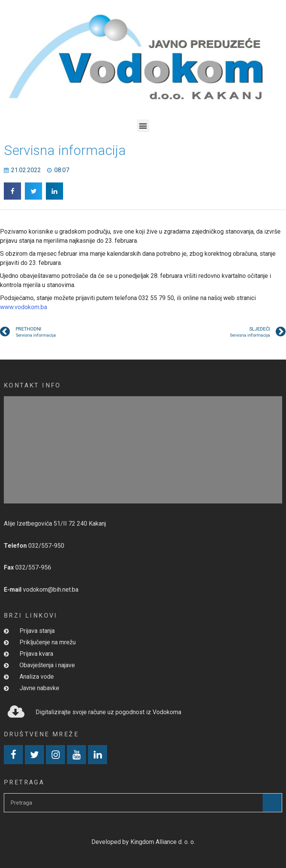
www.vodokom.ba (24, 307)
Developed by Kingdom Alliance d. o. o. (143, 842)
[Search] (272, 803)
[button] (143, 126)
